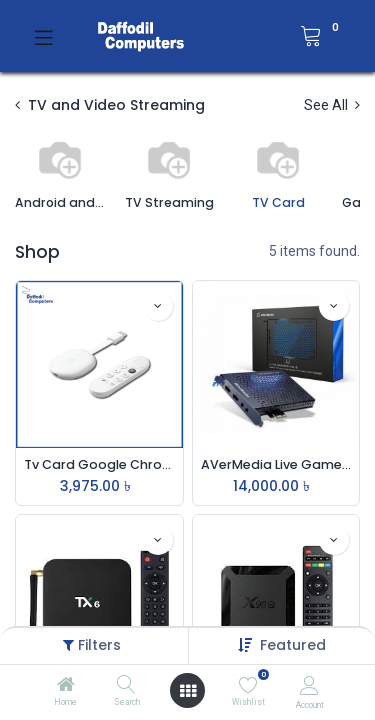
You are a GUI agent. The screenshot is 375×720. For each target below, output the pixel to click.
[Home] (66, 686)
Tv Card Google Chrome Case (99, 464)
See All (332, 105)
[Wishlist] (248, 685)
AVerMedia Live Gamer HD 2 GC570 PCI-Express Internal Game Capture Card (276, 464)
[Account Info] (309, 685)
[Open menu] (188, 691)
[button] (293, 645)
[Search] (126, 686)
